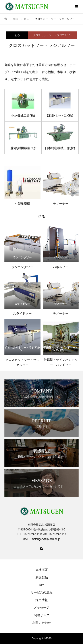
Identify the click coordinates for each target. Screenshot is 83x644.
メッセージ (42, 607)
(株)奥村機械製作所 (23, 148)
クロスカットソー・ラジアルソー (53, 35)
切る (17, 35)
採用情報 (42, 600)
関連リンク (42, 615)
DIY (41, 585)
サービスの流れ (42, 592)
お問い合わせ (42, 623)
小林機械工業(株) (23, 116)
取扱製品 (42, 577)
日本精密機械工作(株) (60, 148)
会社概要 (42, 570)
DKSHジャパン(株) (60, 116)
